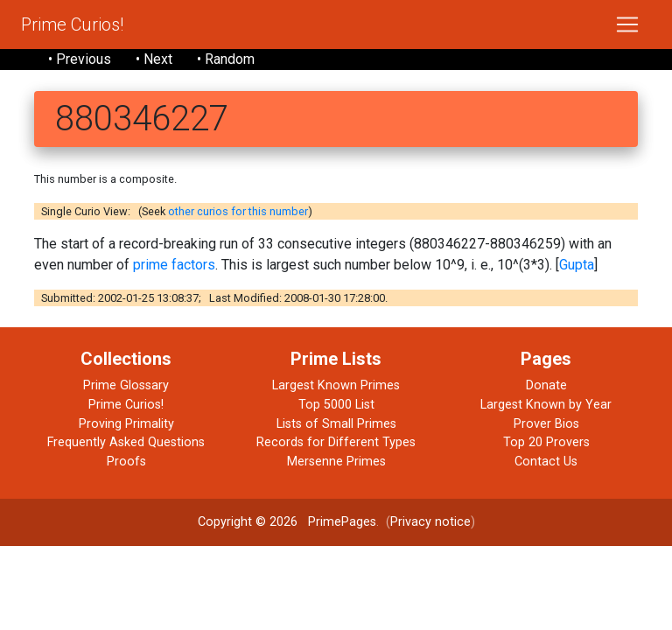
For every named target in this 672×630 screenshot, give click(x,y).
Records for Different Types (336, 442)
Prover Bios (546, 424)
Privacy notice (430, 522)
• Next (154, 59)
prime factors (174, 265)
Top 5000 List (336, 405)
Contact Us (546, 462)
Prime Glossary (126, 385)
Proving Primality (126, 424)
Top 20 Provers (546, 442)
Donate (546, 385)
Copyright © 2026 (248, 522)
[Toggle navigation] (627, 24)
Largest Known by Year (546, 405)
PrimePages (342, 522)
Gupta (577, 265)
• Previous (80, 59)
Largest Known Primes (336, 385)
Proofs (126, 462)
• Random (226, 59)
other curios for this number (238, 211)
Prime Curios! (72, 24)
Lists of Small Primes (336, 424)
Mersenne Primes (336, 462)
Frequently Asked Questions (126, 442)
